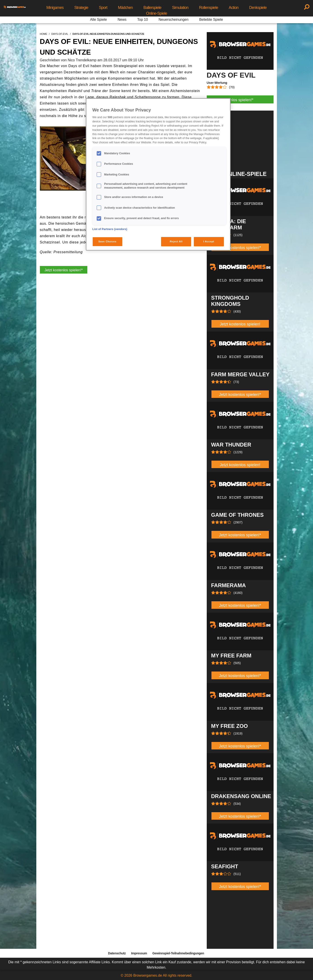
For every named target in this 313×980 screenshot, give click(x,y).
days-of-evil (60, 34)
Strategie (81, 8)
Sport (103, 8)
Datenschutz (117, 953)
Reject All (176, 241)
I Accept (209, 241)
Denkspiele (258, 8)
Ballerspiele (152, 8)
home (44, 34)
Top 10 (143, 20)
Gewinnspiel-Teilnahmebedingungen (178, 953)
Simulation (180, 8)
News (122, 20)
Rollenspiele (209, 8)
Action (234, 8)
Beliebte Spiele (211, 20)
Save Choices (107, 241)
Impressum (139, 953)
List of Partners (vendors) (110, 229)
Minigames (55, 8)
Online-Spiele (156, 13)
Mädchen (125, 8)
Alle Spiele (98, 20)
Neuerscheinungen (174, 20)
